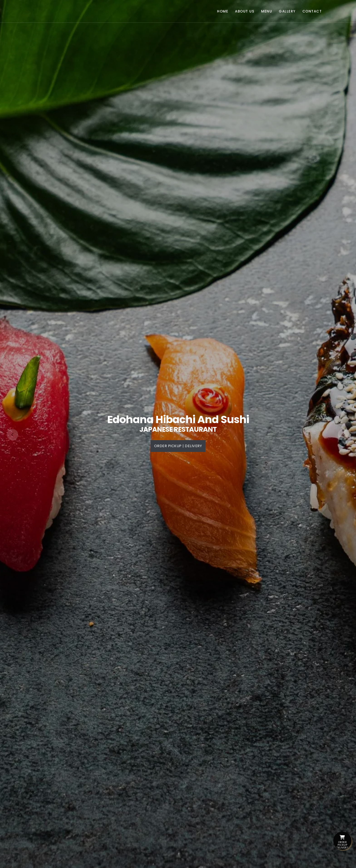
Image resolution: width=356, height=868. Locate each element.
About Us (245, 11)
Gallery (287, 11)
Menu (267, 11)
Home (223, 11)
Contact (312, 11)
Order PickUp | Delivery (178, 446)
